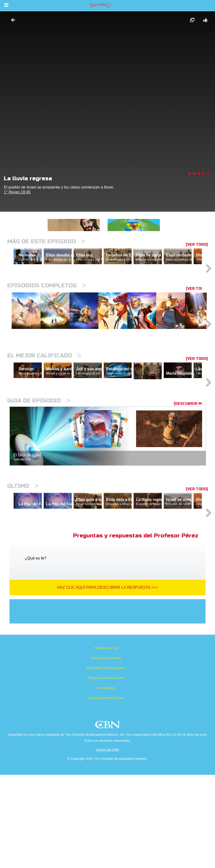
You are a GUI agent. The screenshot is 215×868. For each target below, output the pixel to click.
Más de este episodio (46, 241)
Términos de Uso (106, 741)
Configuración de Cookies (106, 791)
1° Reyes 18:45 (17, 192)
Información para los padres (106, 761)
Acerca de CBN (108, 843)
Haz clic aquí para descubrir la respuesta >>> (107, 681)
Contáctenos (106, 781)
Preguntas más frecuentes (106, 771)
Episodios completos (47, 307)
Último (23, 558)
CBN (108, 819)
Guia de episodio (39, 473)
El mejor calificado (44, 405)
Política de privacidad (106, 751)
